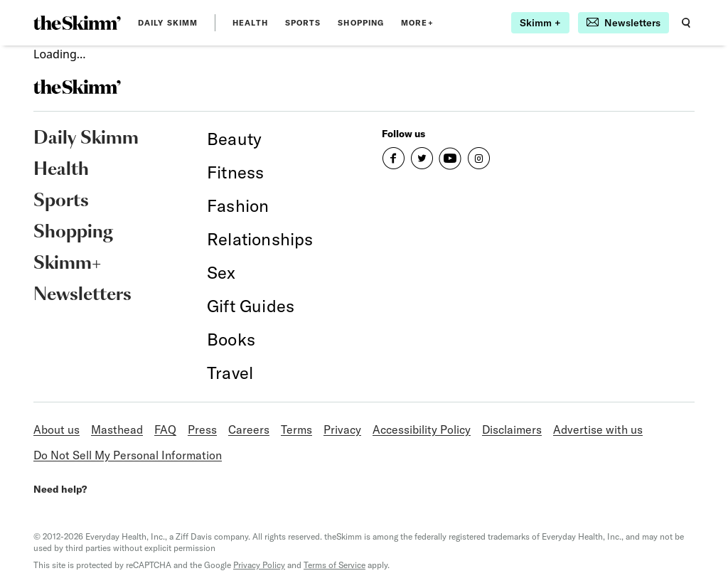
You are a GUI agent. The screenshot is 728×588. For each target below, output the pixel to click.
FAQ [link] (165, 429)
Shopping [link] (361, 23)
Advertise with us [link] (598, 429)
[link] (77, 23)
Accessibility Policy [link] (422, 429)
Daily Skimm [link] (168, 23)
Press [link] (202, 429)
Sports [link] (303, 23)
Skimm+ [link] (67, 264)
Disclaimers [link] (512, 429)
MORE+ (417, 23)
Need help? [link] (60, 489)
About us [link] (57, 429)
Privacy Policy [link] (259, 565)
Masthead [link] (117, 429)
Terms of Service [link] (334, 565)
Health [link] (250, 23)
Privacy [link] (342, 429)
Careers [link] (249, 429)
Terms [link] (296, 429)
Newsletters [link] (82, 295)
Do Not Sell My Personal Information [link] (128, 455)
